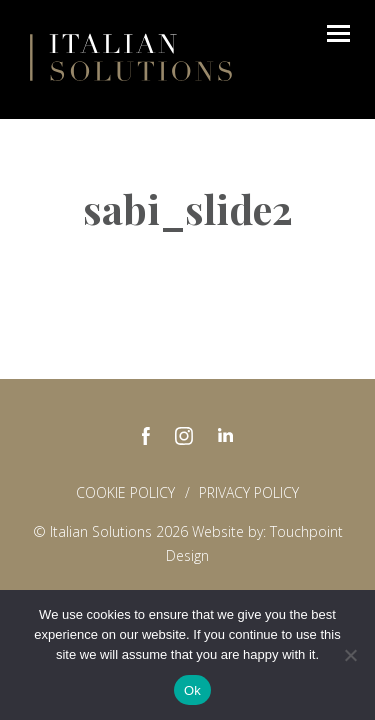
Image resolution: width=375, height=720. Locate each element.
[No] (350, 655)
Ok (192, 690)
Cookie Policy (125, 492)
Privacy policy (249, 492)
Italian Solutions (131, 57)
